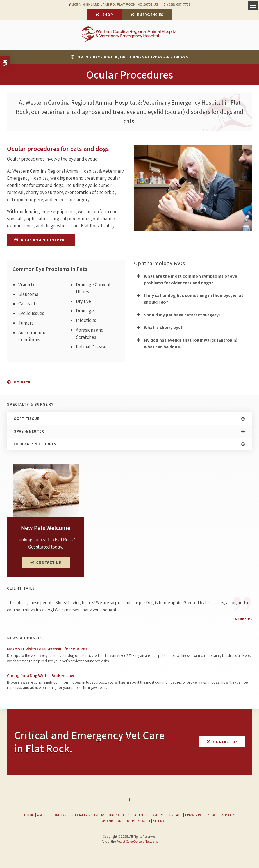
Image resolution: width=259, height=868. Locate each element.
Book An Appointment (44, 241)
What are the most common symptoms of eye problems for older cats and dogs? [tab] (190, 280)
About (43, 816)
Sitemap (160, 822)
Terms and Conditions (115, 822)
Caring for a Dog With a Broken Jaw (41, 676)
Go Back (22, 383)
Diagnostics (119, 816)
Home (29, 816)
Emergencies (150, 15)
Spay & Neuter (29, 432)
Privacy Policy (197, 816)
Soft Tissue (27, 419)
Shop (108, 15)
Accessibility (224, 816)
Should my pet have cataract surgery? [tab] (182, 316)
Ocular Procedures (35, 445)
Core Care (60, 816)
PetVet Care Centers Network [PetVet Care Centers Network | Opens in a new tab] (137, 842)
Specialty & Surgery (88, 816)
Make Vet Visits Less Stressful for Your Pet (47, 649)
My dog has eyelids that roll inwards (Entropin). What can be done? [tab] (191, 344)
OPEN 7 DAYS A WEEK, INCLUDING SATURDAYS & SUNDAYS (133, 58)
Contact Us (225, 743)
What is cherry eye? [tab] (163, 328)
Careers (157, 816)
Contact (174, 816)
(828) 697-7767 (179, 4)
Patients (140, 816)
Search (144, 822)
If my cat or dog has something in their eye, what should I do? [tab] (194, 300)
